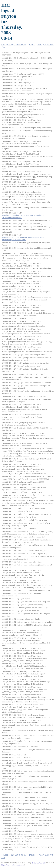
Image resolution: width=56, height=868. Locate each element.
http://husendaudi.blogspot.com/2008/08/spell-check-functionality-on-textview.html (23, 238)
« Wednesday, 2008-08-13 (14, 45)
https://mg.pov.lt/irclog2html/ (13, 865)
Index (32, 45)
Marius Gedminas (39, 862)
